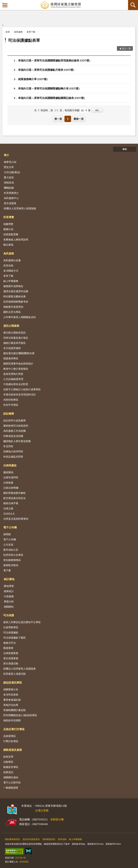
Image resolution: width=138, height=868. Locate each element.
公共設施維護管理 (13, 379)
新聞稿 (7, 534)
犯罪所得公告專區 (13, 555)
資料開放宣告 (49, 839)
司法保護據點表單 (24, 40)
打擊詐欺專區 (11, 741)
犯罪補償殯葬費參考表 (16, 302)
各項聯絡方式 (11, 271)
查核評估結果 (11, 705)
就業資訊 (8, 772)
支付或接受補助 (12, 348)
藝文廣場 (8, 245)
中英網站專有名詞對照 (16, 384)
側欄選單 (5, 5)
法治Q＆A (9, 514)
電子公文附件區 (12, 782)
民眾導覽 (9, 217)
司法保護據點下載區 (15, 638)
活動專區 (8, 762)
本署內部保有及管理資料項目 (20, 394)
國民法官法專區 (12, 312)
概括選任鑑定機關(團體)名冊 (19, 353)
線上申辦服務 (11, 281)
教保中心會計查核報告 (16, 369)
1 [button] (68, 119)
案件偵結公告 (11, 550)
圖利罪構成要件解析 (15, 493)
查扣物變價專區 (12, 560)
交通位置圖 (42, 810)
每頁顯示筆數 (72, 110)
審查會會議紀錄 (12, 700)
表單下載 (31, 32)
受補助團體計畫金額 (15, 710)
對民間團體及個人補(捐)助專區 (20, 715)
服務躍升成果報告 (13, 286)
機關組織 (9, 188)
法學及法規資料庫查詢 (16, 519)
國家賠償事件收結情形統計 (18, 363)
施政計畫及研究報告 (15, 343)
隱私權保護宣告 (13, 839)
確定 (97, 110)
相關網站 (9, 607)
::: (3, 2)
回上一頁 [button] (126, 48)
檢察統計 (9, 591)
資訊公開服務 (11, 326)
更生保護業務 (11, 658)
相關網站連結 (11, 777)
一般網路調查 (11, 788)
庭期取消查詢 (11, 565)
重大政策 (9, 177)
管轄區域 (9, 182)
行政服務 (9, 596)
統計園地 (9, 579)
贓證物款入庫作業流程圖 (17, 441)
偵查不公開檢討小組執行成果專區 (22, 389)
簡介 (6, 155)
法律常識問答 (11, 477)
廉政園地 (8, 472)
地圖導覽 (8, 224)
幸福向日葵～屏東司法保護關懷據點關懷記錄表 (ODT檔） (52, 98)
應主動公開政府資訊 (15, 333)
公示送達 (8, 544)
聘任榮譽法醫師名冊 (15, 296)
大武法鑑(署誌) (12, 172)
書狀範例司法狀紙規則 (16, 426)
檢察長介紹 (10, 162)
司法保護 (9, 615)
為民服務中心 (11, 198)
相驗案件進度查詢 (13, 307)
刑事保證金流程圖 (13, 436)
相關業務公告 (11, 689)
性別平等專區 (11, 405)
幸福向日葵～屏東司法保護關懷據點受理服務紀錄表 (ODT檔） (55, 60)
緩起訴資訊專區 (13, 682)
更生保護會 (10, 203)
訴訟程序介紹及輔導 (15, 420)
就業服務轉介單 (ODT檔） (34, 79)
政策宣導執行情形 (13, 374)
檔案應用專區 (11, 358)
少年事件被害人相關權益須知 (20, 317)
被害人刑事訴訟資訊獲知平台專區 (22, 622)
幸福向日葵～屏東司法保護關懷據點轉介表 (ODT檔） (50, 88)
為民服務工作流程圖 (15, 431)
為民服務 (18, 32)
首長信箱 (8, 265)
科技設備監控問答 (13, 457)
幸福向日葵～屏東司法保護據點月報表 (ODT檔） (47, 70)
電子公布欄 (10, 527)
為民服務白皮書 (12, 260)
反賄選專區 (10, 736)
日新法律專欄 (11, 488)
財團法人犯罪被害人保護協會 (20, 208)
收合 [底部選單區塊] (125, 149)
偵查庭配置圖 (11, 234)
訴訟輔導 (9, 414)
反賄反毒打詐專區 (14, 729)
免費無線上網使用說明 (16, 239)
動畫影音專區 (11, 767)
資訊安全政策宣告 (31, 839)
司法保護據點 (11, 632)
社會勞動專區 (11, 627)
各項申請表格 (11, 694)
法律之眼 (8, 508)
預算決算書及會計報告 (16, 338)
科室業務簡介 (11, 193)
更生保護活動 (11, 663)
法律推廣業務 (11, 653)
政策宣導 (8, 757)
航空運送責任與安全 (15, 498)
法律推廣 (8, 483)
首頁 (8, 32)
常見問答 (8, 446)
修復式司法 (10, 643)
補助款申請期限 (12, 720)
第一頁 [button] (58, 119)
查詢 (133, 5)
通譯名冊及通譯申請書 (16, 291)
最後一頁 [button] (79, 119)
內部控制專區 (11, 400)
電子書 (7, 570)
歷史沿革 (9, 167)
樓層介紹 (8, 229)
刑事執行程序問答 (13, 451)
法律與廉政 (10, 465)
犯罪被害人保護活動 (15, 674)
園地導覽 (9, 586)
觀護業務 (8, 648)
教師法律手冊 (11, 503)
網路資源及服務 (13, 750)
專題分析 (9, 601)
